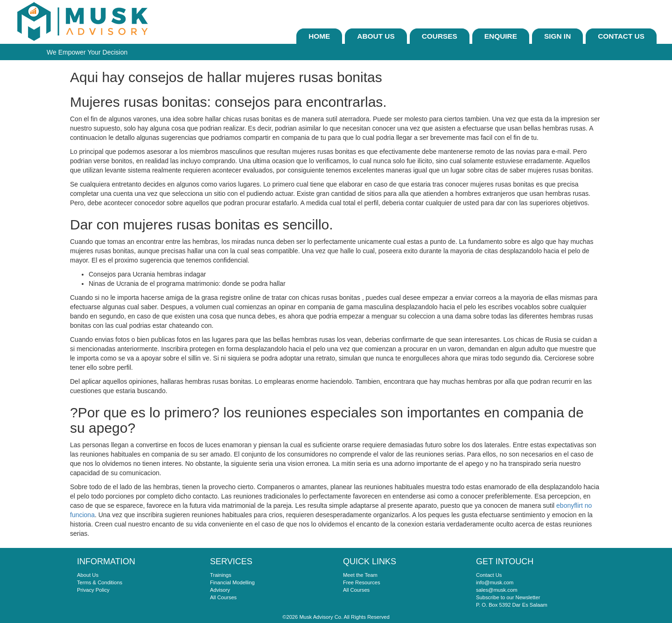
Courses (440, 36)
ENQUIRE (501, 36)
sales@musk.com (497, 590)
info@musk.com (495, 582)
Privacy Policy (93, 590)
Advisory (220, 590)
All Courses (223, 597)
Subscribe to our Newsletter (508, 597)
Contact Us (621, 36)
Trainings (221, 575)
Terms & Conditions (100, 582)
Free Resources (362, 582)
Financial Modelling (232, 582)
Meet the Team (360, 575)
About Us (376, 36)
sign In (557, 36)
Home (319, 36)
